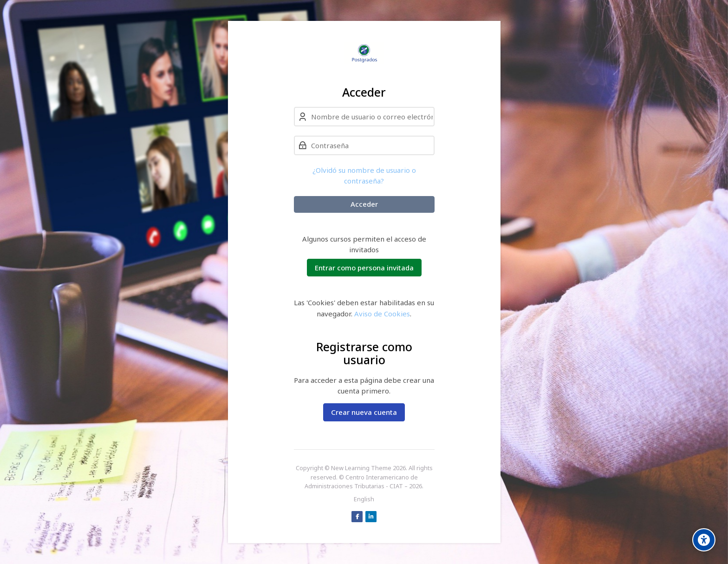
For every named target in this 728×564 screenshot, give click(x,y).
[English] (364, 499)
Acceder (364, 204)
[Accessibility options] (704, 540)
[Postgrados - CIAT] (364, 53)
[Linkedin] (371, 517)
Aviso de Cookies (382, 314)
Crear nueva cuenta (364, 412)
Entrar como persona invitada (364, 268)
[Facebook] (357, 517)
